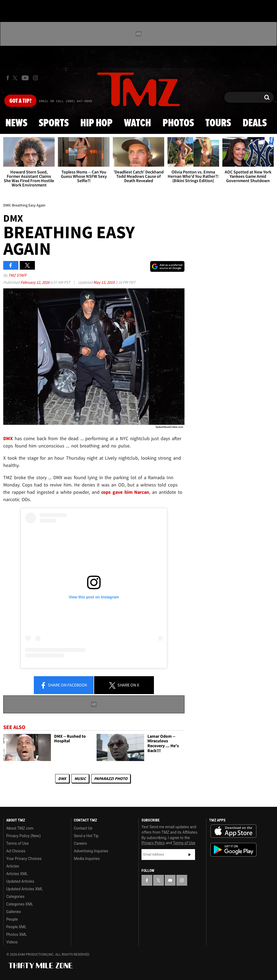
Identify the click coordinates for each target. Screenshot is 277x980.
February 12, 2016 (35, 282)
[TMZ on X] (16, 78)
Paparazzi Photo (111, 778)
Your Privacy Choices (24, 859)
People (12, 919)
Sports (54, 123)
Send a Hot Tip (86, 836)
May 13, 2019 (104, 282)
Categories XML (20, 904)
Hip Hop (96, 123)
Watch (137, 123)
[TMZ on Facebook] (8, 78)
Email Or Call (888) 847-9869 (65, 101)
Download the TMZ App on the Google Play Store (233, 850)
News (16, 123)
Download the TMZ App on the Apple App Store (233, 831)
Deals (255, 123)
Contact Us (83, 828)
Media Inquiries (87, 859)
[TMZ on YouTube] (170, 880)
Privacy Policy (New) (23, 836)
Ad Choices (16, 851)
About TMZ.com (20, 828)
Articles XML (17, 874)
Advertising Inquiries (91, 851)
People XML (16, 927)
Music (80, 778)
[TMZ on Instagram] (35, 78)
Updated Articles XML (24, 889)
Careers (80, 843)
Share (64, 685)
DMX (62, 778)
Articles (13, 866)
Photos (178, 123)
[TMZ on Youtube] (25, 78)
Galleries (14, 912)
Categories (15, 897)
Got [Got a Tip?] (20, 101)
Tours (218, 123)
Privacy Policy (153, 843)
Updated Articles (20, 881)
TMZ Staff (17, 275)
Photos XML (17, 934)
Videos (12, 942)
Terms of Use (17, 843)
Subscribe (190, 855)
